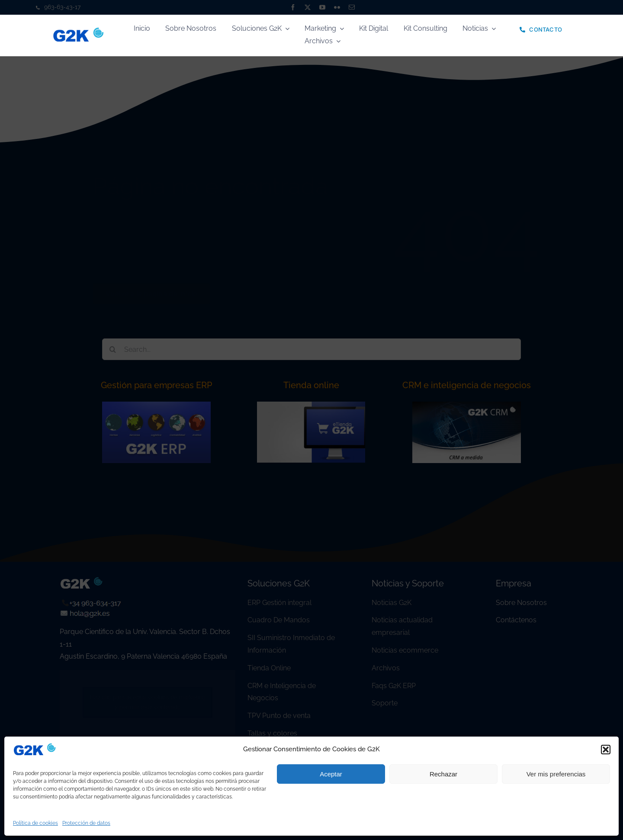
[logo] (78, 31)
